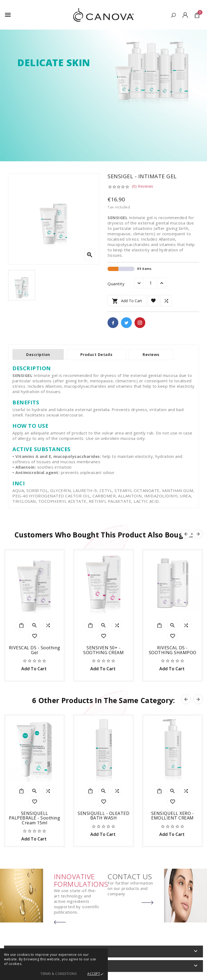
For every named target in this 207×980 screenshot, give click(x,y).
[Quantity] (150, 283)
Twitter (126, 323)
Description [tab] (38, 354)
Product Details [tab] (96, 354)
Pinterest (140, 323)
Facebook (113, 323)
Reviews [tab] (151, 354)
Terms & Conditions (58, 974)
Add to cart (127, 301)
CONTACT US (130, 876)
